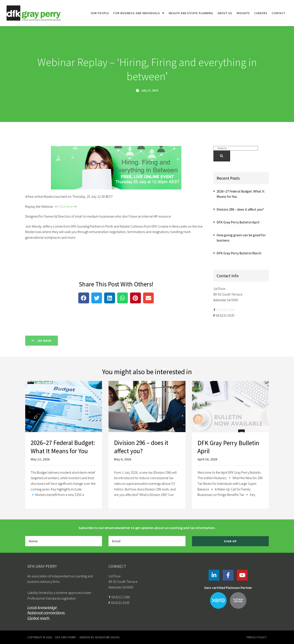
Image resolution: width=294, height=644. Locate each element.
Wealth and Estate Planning (191, 13)
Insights (243, 13)
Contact (279, 13)
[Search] (222, 156)
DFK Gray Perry (66, 637)
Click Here (66, 206)
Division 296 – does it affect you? (240, 209)
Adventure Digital (107, 637)
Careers (261, 13)
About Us (225, 13)
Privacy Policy (257, 637)
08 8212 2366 (226, 310)
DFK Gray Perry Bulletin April (238, 222)
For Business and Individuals (139, 13)
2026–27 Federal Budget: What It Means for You (63, 447)
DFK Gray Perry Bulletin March (239, 253)
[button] (84, 298)
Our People (100, 13)
